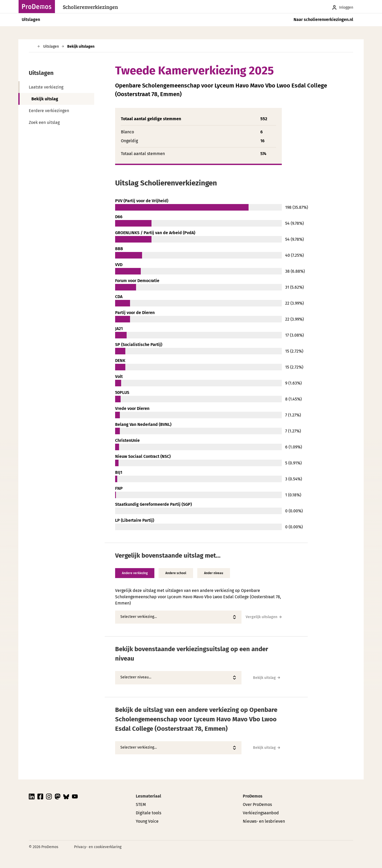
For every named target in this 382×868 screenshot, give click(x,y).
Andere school (176, 573)
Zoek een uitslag (44, 122)
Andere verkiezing (135, 573)
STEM (141, 804)
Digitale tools (148, 813)
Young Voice (147, 821)
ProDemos (253, 796)
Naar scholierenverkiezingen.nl (323, 20)
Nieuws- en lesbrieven (264, 821)
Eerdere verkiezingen (49, 111)
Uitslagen (31, 20)
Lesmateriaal (148, 796)
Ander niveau (214, 573)
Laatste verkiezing (46, 87)
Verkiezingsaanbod (261, 813)
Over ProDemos (257, 804)
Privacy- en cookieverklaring (98, 847)
